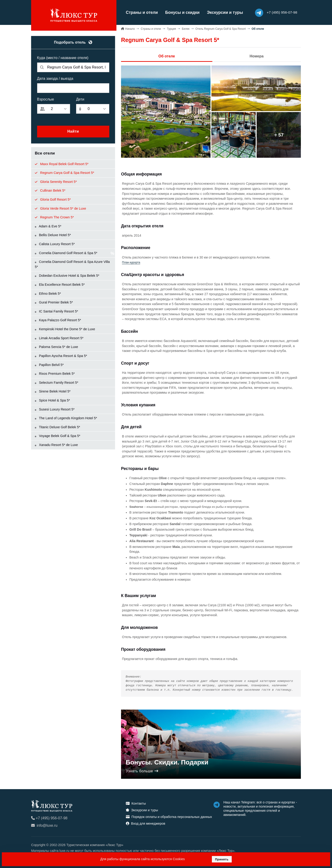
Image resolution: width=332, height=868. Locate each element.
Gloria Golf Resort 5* (53, 199)
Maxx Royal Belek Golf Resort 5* (62, 164)
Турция (171, 29)
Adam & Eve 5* (48, 226)
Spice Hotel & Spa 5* (52, 400)
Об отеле (167, 56)
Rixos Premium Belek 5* (55, 374)
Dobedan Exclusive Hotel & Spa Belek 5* (67, 276)
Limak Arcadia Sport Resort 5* (59, 338)
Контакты (136, 803)
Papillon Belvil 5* (49, 365)
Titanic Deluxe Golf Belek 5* (57, 427)
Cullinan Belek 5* (50, 190)
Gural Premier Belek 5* (54, 302)
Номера (257, 56)
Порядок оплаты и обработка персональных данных (169, 817)
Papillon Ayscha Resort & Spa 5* (61, 356)
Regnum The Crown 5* (58, 217)
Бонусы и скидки (181, 12)
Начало (130, 29)
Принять (222, 859)
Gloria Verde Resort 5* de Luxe (60, 208)
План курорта (131, 262)
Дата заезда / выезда (55, 78)
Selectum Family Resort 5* (56, 382)
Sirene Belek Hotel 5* (53, 391)
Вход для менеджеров (145, 823)
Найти (73, 131)
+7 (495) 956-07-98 (49, 818)
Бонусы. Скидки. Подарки (167, 762)
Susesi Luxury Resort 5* (55, 409)
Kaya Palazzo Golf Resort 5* (58, 320)
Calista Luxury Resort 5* (55, 244)
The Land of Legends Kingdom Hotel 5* (66, 418)
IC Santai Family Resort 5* (56, 311)
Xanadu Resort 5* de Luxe (56, 445)
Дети (80, 99)
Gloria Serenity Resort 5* (56, 181)
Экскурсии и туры (224, 12)
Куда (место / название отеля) (63, 58)
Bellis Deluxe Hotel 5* (53, 235)
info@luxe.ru (44, 825)
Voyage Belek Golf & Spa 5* (58, 436)
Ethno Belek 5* (48, 293)
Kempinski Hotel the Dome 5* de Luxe (65, 329)
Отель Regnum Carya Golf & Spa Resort (220, 29)
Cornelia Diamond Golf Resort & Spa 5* (66, 253)
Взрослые (46, 99)
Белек (186, 29)
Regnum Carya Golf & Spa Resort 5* (64, 172)
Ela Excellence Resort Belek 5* (60, 284)
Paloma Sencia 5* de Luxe (56, 347)
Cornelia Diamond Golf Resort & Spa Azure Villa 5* (72, 264)
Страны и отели (141, 12)
